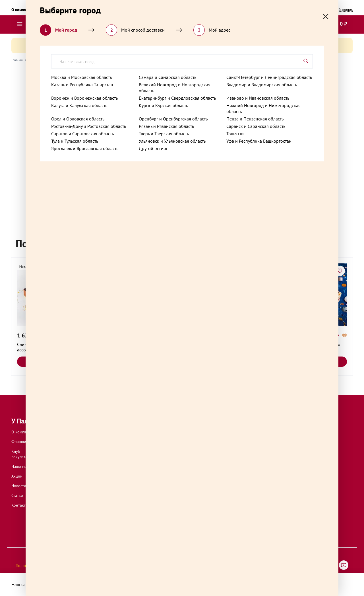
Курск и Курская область (163, 105)
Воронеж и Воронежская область (84, 98)
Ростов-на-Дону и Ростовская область (89, 126)
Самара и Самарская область (167, 77)
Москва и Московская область (81, 77)
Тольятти (235, 133)
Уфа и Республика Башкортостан (259, 141)
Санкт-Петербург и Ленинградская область (269, 77)
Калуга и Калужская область (79, 105)
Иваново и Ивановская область (258, 98)
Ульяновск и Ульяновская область (172, 141)
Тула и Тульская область (75, 141)
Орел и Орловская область (78, 118)
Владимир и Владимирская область (262, 84)
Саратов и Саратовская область (82, 133)
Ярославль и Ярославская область (85, 148)
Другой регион (154, 148)
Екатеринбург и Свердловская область (177, 98)
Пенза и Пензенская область (255, 118)
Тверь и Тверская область (164, 133)
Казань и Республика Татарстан (82, 84)
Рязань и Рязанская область (166, 126)
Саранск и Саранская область (256, 126)
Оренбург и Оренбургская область (173, 118)
